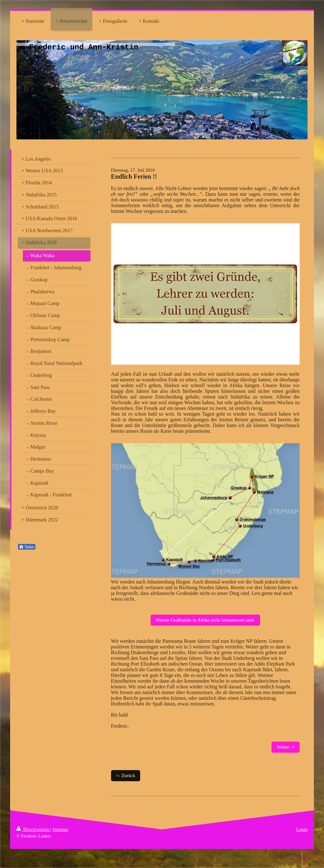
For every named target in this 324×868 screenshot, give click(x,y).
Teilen (27, 547)
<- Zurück (126, 775)
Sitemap (60, 829)
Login (302, 829)
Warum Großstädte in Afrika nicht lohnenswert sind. (205, 620)
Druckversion (33, 829)
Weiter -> (286, 747)
